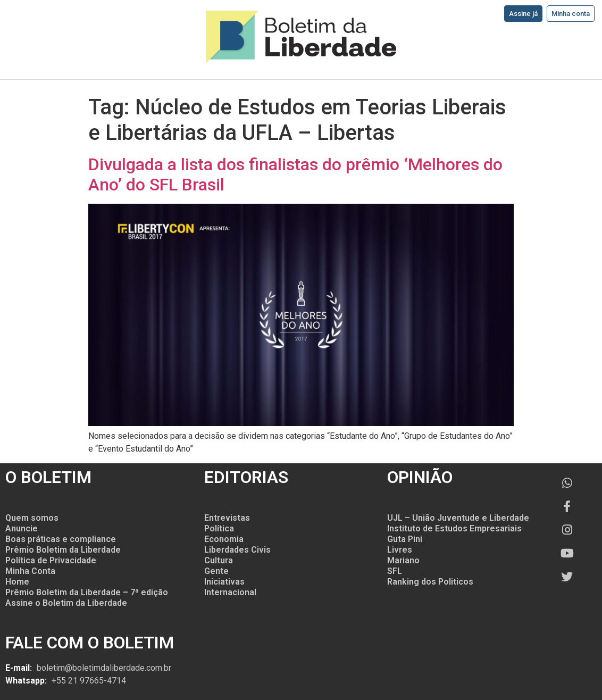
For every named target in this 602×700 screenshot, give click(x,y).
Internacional (230, 592)
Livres (400, 550)
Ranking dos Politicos (430, 582)
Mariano (403, 560)
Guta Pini (405, 539)
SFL (395, 571)
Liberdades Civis (237, 550)
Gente (216, 571)
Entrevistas (227, 518)
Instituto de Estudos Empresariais (454, 528)
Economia (224, 539)
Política (219, 528)
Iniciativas (224, 582)
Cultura (219, 560)
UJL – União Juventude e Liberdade (458, 518)
